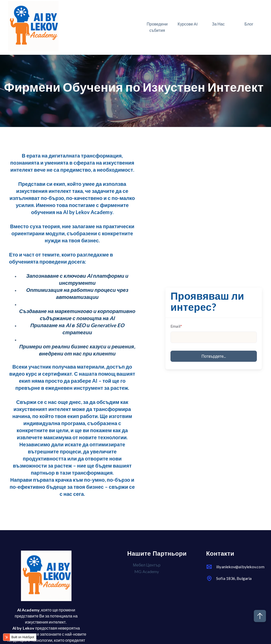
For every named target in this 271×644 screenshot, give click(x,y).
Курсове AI (188, 24)
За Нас (218, 24)
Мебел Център (147, 565)
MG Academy (147, 571)
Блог (249, 24)
